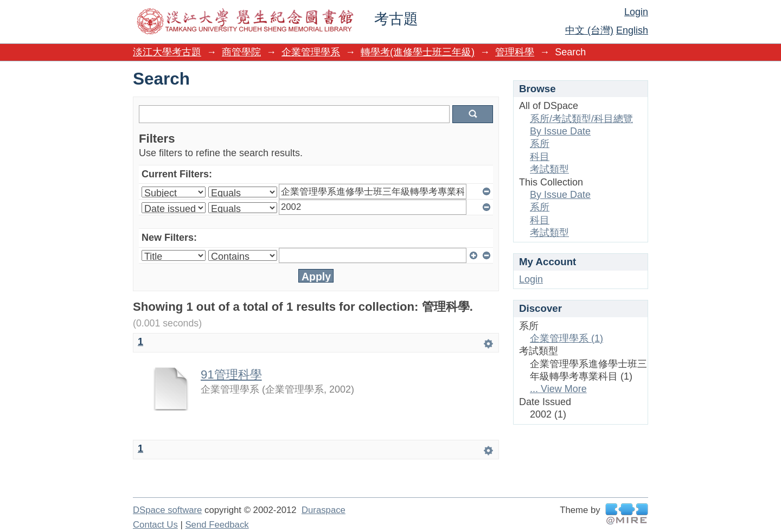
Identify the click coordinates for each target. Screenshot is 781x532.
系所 (540, 144)
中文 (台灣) (589, 30)
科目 (540, 157)
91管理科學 (231, 374)
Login (636, 12)
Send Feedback (217, 525)
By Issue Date (560, 131)
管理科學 (515, 52)
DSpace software (167, 510)
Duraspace (324, 510)
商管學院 (241, 52)
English (632, 30)
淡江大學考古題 (167, 52)
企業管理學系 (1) (566, 338)
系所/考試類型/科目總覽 (581, 119)
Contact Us (155, 525)
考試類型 (549, 169)
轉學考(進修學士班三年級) (418, 52)
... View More (558, 389)
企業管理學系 (311, 52)
